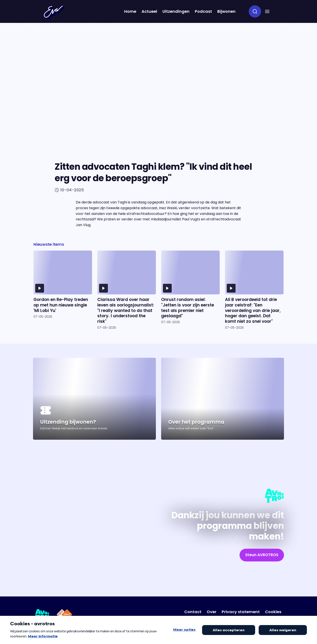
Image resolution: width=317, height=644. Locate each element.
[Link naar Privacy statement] (241, 612)
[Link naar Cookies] (273, 612)
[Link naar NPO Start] (65, 615)
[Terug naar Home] (54, 13)
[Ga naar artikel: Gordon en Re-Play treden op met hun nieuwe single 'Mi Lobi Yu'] (63, 290)
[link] (262, 555)
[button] (267, 11)
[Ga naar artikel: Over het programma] (223, 399)
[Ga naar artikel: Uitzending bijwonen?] (94, 399)
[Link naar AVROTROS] (42, 615)
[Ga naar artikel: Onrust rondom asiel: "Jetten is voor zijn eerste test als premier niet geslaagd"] (190, 290)
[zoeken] (255, 11)
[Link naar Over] (212, 612)
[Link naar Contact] (193, 612)
